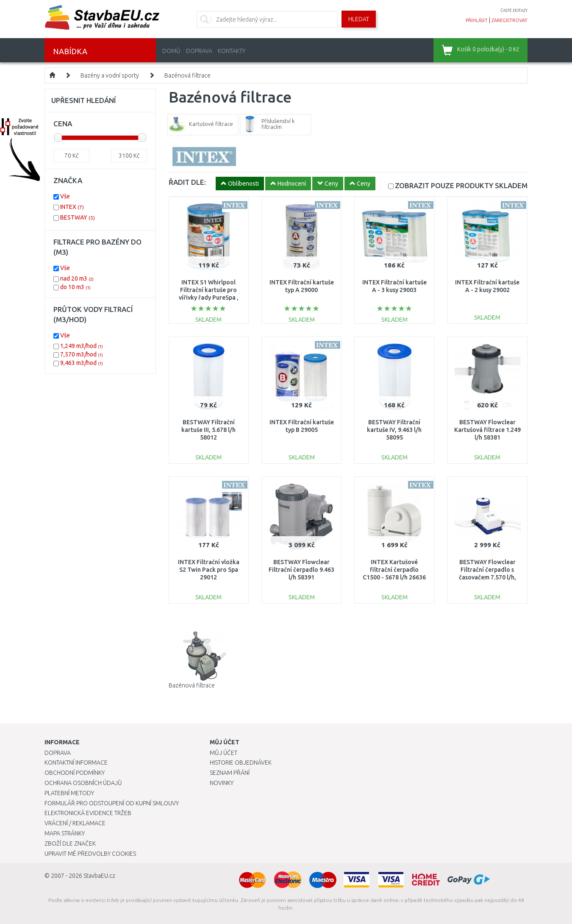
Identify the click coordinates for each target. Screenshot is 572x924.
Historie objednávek (241, 763)
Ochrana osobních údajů (83, 783)
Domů (171, 51)
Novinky (222, 783)
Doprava (199, 51)
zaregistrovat (510, 20)
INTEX (72, 207)
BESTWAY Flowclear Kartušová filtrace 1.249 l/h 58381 (487, 430)
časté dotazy (514, 10)
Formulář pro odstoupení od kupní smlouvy (112, 803)
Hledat (359, 19)
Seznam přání (230, 773)
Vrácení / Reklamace (75, 823)
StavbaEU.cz (99, 876)
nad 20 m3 (77, 278)
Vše (65, 196)
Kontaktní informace (76, 763)
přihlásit (477, 20)
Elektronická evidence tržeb (88, 813)
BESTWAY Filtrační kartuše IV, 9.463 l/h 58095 (394, 430)
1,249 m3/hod (82, 346)
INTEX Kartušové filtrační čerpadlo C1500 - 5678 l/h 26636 (394, 570)
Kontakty (232, 51)
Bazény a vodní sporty (110, 75)
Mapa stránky (65, 833)
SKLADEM (461, 185)
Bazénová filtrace (187, 75)
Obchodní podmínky (75, 773)
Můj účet (224, 753)
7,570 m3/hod (82, 354)
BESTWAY (78, 217)
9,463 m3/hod (82, 363)
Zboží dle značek (70, 843)
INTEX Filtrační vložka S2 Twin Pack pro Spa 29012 (209, 570)
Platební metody (69, 793)
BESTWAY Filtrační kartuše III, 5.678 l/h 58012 (208, 430)
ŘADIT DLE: (187, 182)
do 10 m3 (75, 287)
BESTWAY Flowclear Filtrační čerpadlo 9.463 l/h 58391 (301, 570)
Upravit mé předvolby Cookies (90, 854)
